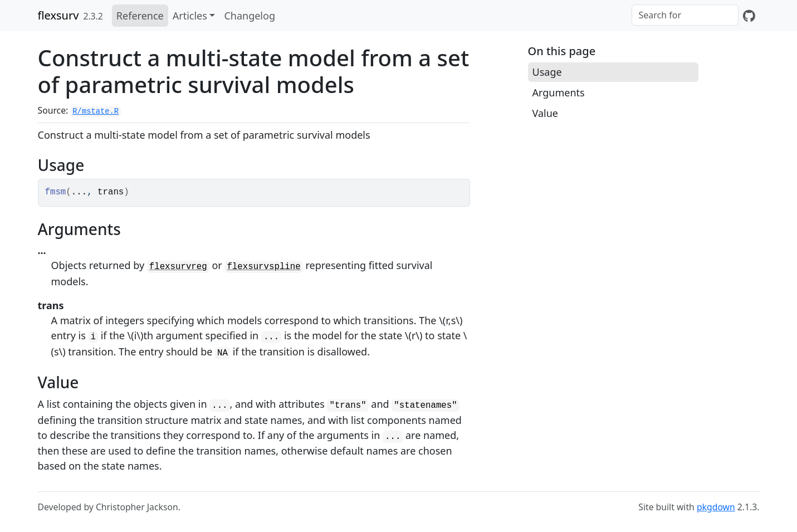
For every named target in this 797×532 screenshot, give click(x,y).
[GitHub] (749, 16)
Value (545, 113)
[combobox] (685, 15)
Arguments (559, 92)
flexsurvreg (178, 267)
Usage (547, 72)
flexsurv (58, 15)
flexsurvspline (263, 267)
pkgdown (716, 507)
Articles (190, 16)
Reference (140, 16)
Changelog (250, 16)
